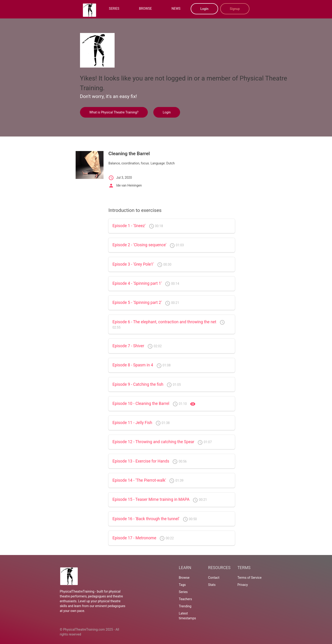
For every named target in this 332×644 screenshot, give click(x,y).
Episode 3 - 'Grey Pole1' (133, 264)
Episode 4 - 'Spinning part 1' (137, 283)
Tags (182, 585)
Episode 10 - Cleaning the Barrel (141, 404)
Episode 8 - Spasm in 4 (133, 365)
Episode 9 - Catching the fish (138, 384)
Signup (235, 9)
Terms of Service (250, 578)
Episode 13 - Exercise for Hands (141, 461)
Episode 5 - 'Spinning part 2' (137, 303)
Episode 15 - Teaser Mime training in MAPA (151, 499)
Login (204, 9)
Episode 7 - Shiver (128, 346)
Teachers (185, 599)
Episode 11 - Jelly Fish (132, 423)
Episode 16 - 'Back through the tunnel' (146, 519)
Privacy (243, 585)
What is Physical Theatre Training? (114, 112)
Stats (212, 585)
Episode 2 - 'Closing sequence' (139, 245)
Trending (185, 606)
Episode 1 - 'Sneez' (129, 226)
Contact (214, 578)
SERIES (114, 9)
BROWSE (145, 9)
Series (183, 592)
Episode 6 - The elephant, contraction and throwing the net (164, 322)
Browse (184, 578)
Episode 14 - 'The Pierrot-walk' (139, 480)
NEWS (176, 9)
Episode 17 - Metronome (134, 538)
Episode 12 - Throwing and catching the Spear (153, 442)
